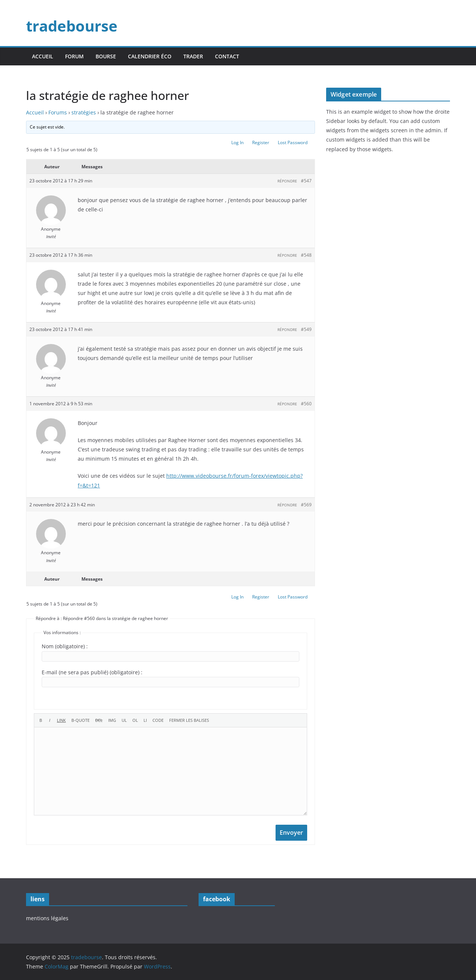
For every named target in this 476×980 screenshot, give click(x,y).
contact (227, 56)
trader (193, 56)
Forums (58, 112)
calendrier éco (150, 56)
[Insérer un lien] (61, 720)
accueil (43, 56)
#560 (306, 404)
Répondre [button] (287, 181)
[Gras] (41, 720)
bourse (106, 56)
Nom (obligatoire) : (65, 646)
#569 (306, 505)
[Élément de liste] (145, 720)
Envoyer (291, 833)
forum (74, 56)
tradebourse (72, 26)
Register (261, 142)
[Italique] (50, 720)
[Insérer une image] (112, 720)
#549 (306, 329)
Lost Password (293, 142)
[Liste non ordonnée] (124, 720)
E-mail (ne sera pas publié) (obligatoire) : (92, 672)
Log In (237, 142)
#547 (306, 181)
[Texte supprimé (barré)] (99, 720)
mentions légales (47, 918)
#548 (306, 255)
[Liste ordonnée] (135, 720)
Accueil (35, 112)
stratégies (84, 112)
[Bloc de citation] (81, 720)
